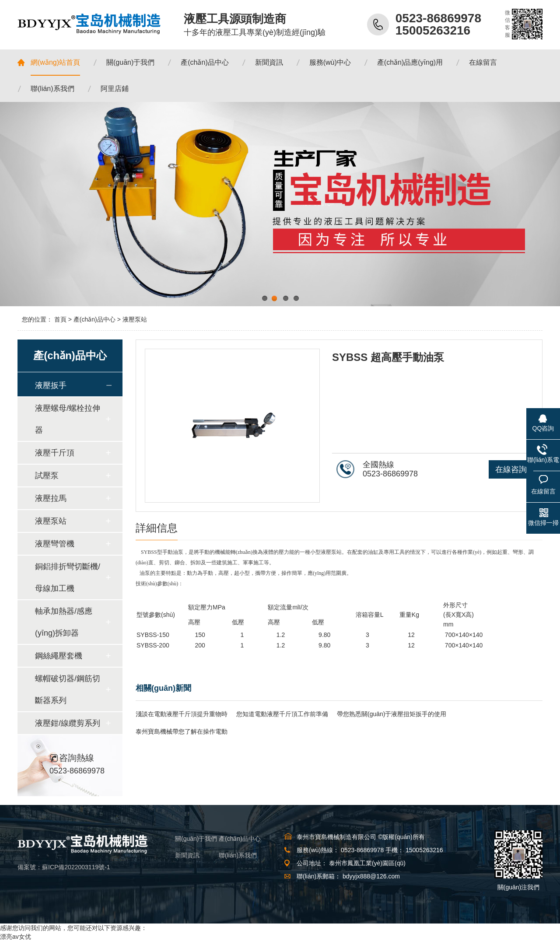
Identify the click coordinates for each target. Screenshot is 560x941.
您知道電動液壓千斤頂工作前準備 (282, 714)
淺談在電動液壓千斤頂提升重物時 (182, 714)
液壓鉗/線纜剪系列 (68, 723)
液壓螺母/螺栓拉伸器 (68, 419)
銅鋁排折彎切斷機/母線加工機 (68, 577)
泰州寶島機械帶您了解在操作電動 (182, 731)
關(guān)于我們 (196, 839)
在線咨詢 (511, 469)
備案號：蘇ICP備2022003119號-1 (64, 867)
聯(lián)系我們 (238, 855)
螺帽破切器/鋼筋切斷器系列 (68, 689)
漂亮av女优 (16, 937)
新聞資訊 (187, 855)
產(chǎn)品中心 (94, 319)
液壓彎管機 (55, 544)
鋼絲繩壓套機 (59, 656)
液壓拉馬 (51, 498)
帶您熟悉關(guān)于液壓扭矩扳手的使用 (392, 714)
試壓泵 (47, 476)
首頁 (60, 319)
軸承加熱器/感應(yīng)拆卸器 (64, 622)
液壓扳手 (51, 385)
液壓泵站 (135, 319)
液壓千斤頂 (55, 453)
